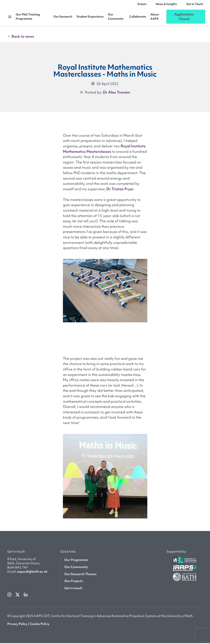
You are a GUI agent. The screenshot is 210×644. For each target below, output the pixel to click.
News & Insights (166, 5)
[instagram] (10, 597)
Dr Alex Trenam (116, 95)
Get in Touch (195, 5)
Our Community (116, 18)
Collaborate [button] (138, 18)
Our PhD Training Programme (28, 18)
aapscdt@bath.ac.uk (32, 575)
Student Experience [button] (90, 18)
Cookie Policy (39, 627)
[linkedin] (26, 597)
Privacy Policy (17, 627)
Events (142, 5)
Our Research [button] (63, 18)
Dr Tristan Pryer (120, 192)
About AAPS (155, 18)
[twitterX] (18, 597)
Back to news (21, 39)
